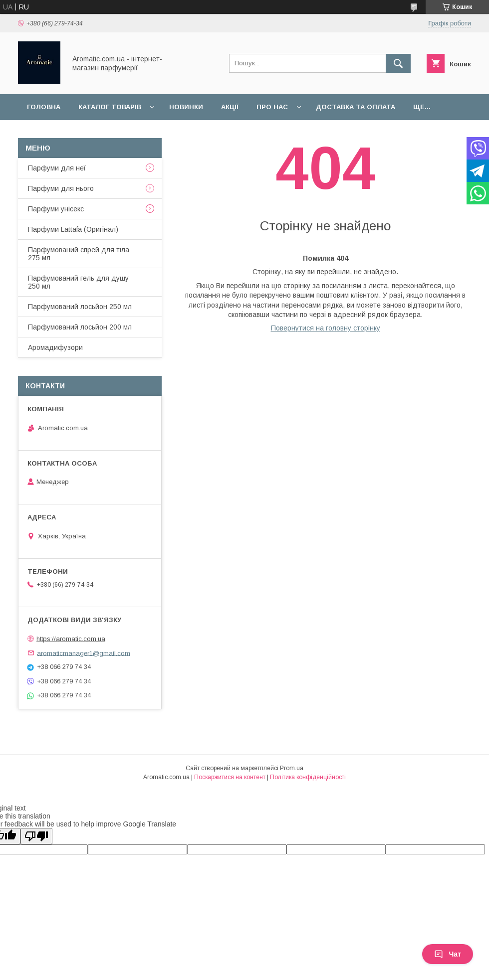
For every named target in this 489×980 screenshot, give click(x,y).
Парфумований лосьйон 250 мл (80, 307)
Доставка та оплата (356, 107)
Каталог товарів (110, 107)
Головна (44, 107)
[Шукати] (398, 63)
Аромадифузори (55, 347)
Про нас (272, 107)
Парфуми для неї (57, 168)
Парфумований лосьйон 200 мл (80, 327)
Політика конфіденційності (308, 777)
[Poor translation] (36, 836)
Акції (230, 107)
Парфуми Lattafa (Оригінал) (73, 229)
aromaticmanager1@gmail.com (84, 653)
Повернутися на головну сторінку (326, 328)
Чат (448, 954)
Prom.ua (292, 768)
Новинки (186, 107)
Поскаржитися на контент (230, 777)
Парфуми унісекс (56, 209)
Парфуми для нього (61, 188)
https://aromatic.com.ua (71, 639)
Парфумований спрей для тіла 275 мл (79, 254)
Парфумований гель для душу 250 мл (78, 282)
